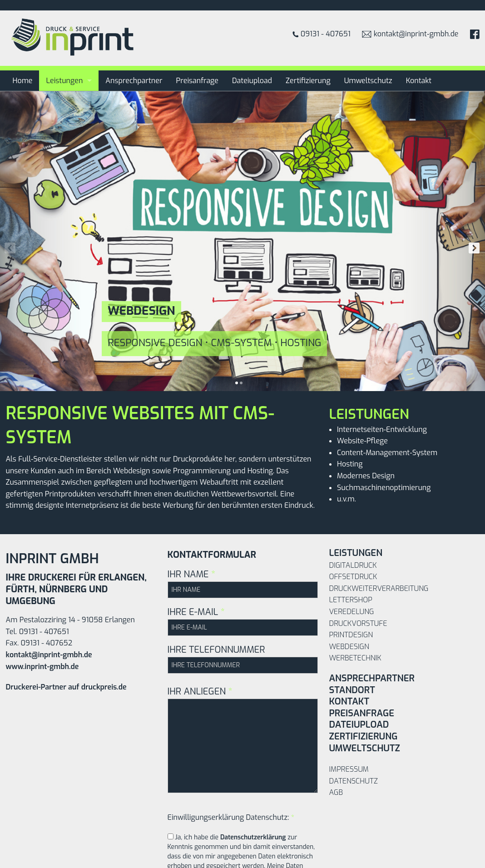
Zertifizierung (308, 81)
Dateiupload (252, 81)
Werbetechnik (355, 658)
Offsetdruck (353, 577)
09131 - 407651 (322, 34)
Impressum (349, 769)
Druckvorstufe (358, 623)
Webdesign (349, 647)
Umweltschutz (368, 81)
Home (23, 81)
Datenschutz (354, 781)
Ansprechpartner (134, 81)
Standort (352, 690)
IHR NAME (243, 583)
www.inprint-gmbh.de (42, 667)
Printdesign (351, 635)
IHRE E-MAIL (243, 621)
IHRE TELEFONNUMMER (243, 659)
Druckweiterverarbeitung (379, 588)
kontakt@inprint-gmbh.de (410, 34)
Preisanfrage (198, 81)
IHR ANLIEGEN (243, 739)
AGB (336, 792)
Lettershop (351, 600)
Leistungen (64, 81)
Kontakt (419, 81)
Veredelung (352, 612)
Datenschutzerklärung (253, 837)
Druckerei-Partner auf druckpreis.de (66, 687)
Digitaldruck (353, 565)
